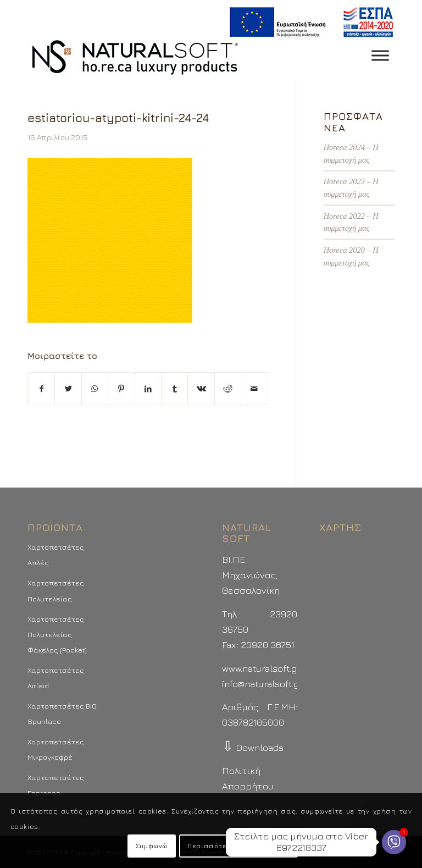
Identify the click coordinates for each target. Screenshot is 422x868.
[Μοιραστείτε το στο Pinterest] (121, 389)
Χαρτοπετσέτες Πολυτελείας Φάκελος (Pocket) (57, 634)
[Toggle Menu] (380, 55)
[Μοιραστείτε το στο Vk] (201, 389)
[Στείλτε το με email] (254, 389)
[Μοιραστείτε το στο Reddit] (228, 389)
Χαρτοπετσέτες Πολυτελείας (56, 590)
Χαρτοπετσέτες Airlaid (56, 678)
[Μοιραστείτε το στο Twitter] (68, 389)
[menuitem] (309, 22)
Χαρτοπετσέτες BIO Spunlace (62, 714)
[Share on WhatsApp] (95, 389)
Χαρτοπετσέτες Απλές (56, 555)
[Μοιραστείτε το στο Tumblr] (174, 389)
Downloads (253, 748)
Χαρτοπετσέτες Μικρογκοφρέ (56, 749)
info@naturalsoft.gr (262, 684)
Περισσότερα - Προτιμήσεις (238, 846)
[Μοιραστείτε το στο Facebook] (41, 389)
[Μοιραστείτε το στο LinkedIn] (148, 389)
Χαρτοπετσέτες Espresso (56, 785)
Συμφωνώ (152, 846)
